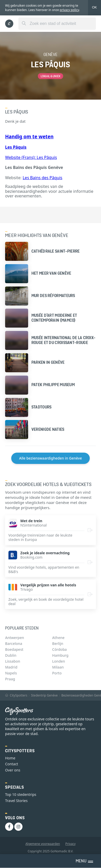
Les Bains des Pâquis (42, 178)
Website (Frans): (21, 157)
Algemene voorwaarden (43, 844)
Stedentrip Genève (44, 695)
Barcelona (14, 643)
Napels (11, 673)
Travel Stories (16, 801)
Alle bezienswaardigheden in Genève (50, 458)
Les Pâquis (47, 157)
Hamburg (60, 655)
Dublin (11, 655)
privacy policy (70, 10)
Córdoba (59, 649)
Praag (10, 679)
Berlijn (58, 643)
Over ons (13, 770)
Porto (57, 673)
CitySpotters (16, 695)
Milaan (58, 667)
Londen (59, 661)
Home (10, 758)
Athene (58, 638)
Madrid (11, 667)
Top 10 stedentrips (21, 794)
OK (94, 7)
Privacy (71, 844)
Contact (12, 764)
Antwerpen (15, 638)
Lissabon (13, 661)
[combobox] (57, 24)
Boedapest (14, 649)
